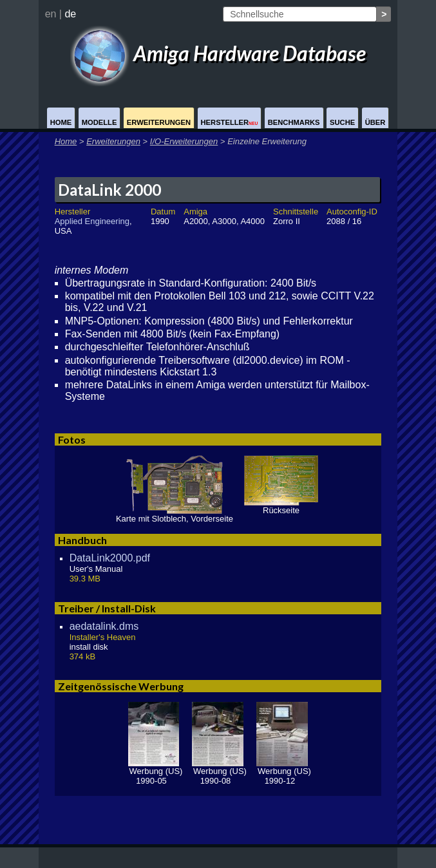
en (51, 14)
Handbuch (82, 540)
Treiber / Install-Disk (107, 608)
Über (375, 122)
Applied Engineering (92, 221)
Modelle (100, 122)
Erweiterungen (159, 122)
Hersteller (230, 122)
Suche (342, 122)
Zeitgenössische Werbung (121, 686)
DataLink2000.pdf (110, 558)
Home (61, 122)
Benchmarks (294, 122)
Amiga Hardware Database (218, 53)
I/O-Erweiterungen (184, 141)
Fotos (72, 439)
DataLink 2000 (109, 190)
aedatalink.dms (104, 626)
